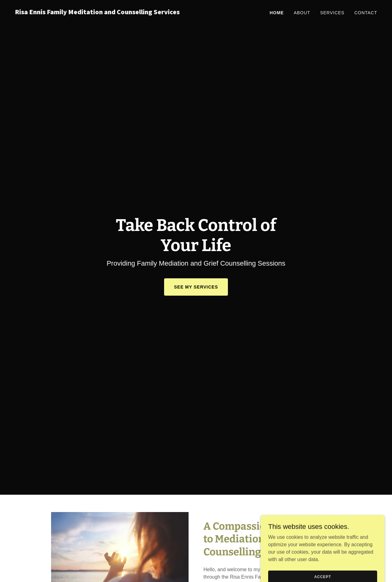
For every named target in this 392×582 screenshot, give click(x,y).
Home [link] (277, 13)
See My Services (196, 287)
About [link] (302, 13)
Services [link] (332, 13)
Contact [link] (366, 13)
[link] (103, 13)
